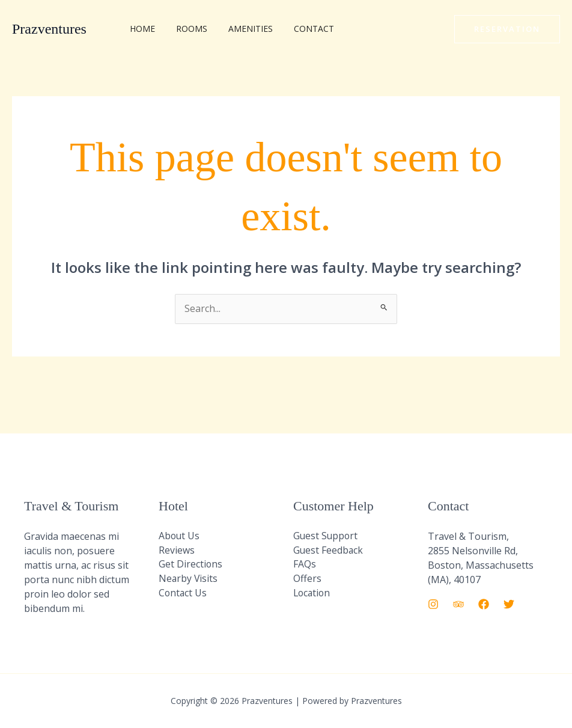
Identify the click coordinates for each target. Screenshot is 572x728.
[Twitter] (509, 605)
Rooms (186, 29)
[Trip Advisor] (458, 605)
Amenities (240, 29)
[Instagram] (433, 605)
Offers (307, 580)
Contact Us (183, 594)
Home (141, 29)
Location (313, 594)
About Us (180, 536)
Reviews (177, 551)
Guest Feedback (329, 551)
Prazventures (49, 29)
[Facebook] (484, 605)
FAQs (305, 565)
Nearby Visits (189, 580)
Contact (300, 29)
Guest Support (326, 536)
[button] (507, 29)
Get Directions (191, 565)
